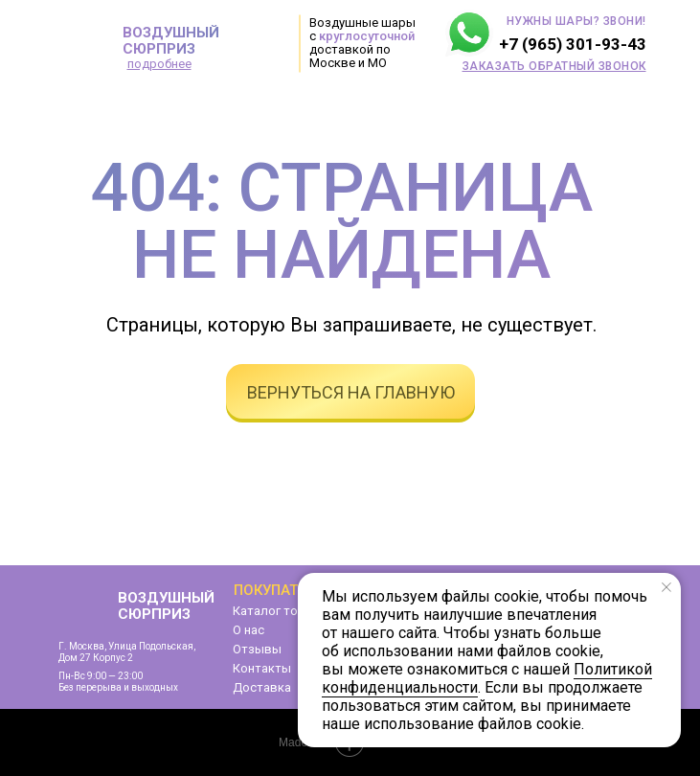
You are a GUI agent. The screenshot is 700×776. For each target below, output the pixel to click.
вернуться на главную (351, 392)
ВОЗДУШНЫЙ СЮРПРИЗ (171, 41)
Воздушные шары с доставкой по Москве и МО (362, 43)
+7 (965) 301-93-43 (573, 44)
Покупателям (285, 590)
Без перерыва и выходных (118, 687)
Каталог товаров (284, 611)
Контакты (262, 668)
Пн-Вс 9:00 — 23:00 (101, 676)
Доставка (262, 687)
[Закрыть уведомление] (666, 587)
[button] (554, 66)
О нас (248, 630)
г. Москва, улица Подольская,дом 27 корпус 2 (127, 652)
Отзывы (257, 649)
